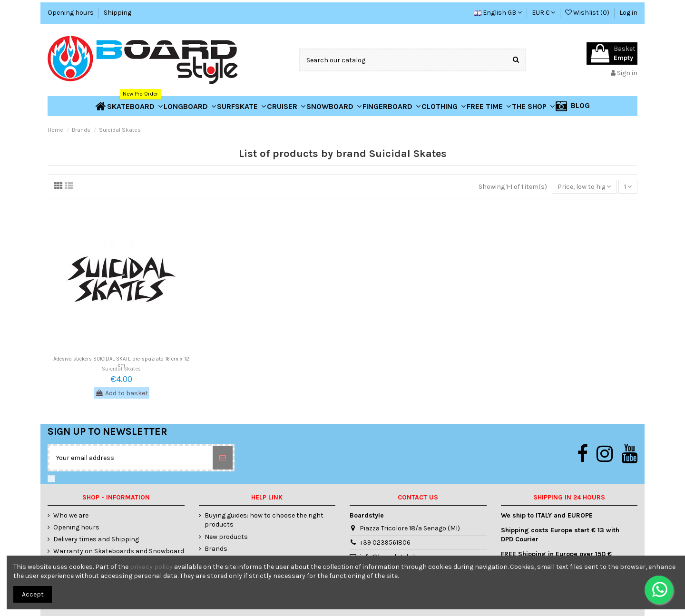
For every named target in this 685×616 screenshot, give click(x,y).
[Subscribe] (223, 458)
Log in (628, 13)
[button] (533, 106)
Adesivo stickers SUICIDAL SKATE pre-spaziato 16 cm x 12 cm (121, 362)
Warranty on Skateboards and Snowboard (119, 551)
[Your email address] (131, 458)
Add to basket (122, 393)
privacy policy (151, 567)
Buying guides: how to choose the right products (264, 520)
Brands (216, 549)
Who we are (71, 515)
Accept (33, 594)
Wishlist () (588, 13)
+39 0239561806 (385, 543)
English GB (498, 13)
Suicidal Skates (121, 369)
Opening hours (71, 13)
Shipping (117, 13)
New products (226, 537)
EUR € (543, 13)
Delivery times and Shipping (96, 539)
